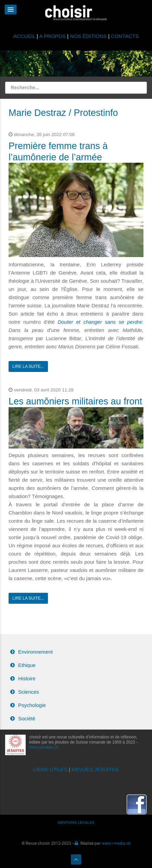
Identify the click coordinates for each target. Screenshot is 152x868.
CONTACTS (125, 36)
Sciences (29, 692)
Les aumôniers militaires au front (75, 401)
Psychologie (32, 705)
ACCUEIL (25, 36)
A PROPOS (52, 36)
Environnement (35, 652)
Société (27, 718)
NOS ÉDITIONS (88, 36)
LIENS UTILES (50, 769)
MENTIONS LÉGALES (76, 823)
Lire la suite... (28, 366)
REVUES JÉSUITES (95, 769)
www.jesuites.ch (44, 747)
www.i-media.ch (116, 843)
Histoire (27, 678)
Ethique (27, 665)
